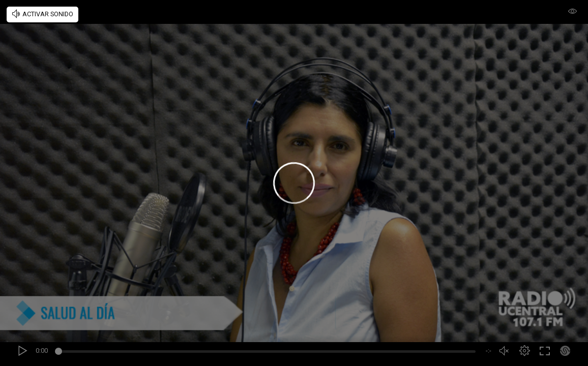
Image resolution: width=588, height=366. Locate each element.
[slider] (267, 353)
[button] (524, 351)
